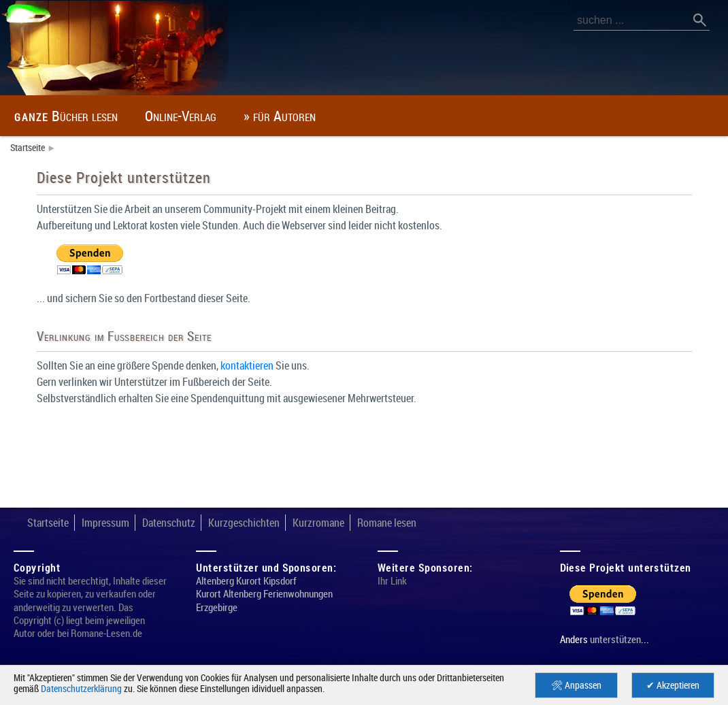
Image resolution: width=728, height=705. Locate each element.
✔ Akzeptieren (673, 685)
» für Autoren (333, 115)
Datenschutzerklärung (167, 688)
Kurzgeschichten (269, 522)
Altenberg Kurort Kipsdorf (252, 593)
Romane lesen (432, 522)
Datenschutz (185, 522)
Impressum (114, 522)
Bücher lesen (79, 115)
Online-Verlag (216, 115)
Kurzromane (353, 522)
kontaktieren (283, 366)
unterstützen (622, 640)
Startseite (30, 147)
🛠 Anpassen (577, 685)
